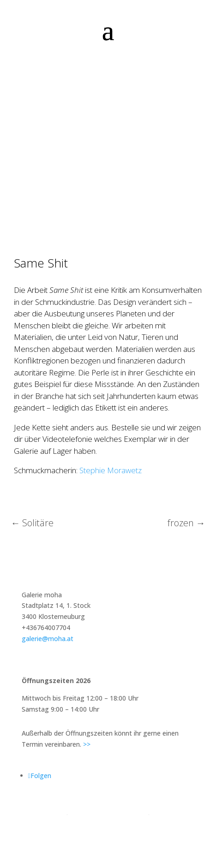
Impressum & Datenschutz (108, 812)
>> (87, 744)
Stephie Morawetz (111, 470)
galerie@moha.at (48, 639)
